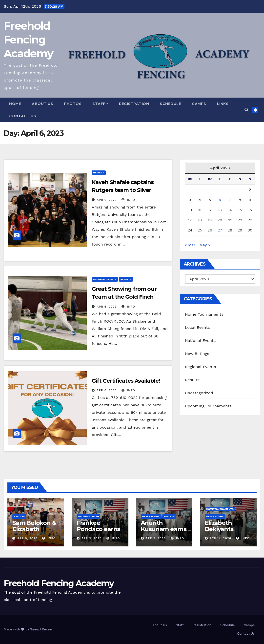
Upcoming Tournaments (208, 406)
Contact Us (23, 116)
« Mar (190, 245)
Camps (199, 104)
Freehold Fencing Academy (28, 40)
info (128, 200)
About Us (42, 104)
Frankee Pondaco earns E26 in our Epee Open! (99, 532)
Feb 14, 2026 (220, 538)
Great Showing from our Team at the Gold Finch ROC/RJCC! (124, 297)
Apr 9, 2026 (27, 538)
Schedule (170, 104)
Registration (134, 104)
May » (205, 245)
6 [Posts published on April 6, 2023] (220, 200)
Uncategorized (199, 393)
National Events (200, 341)
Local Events (197, 327)
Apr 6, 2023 (107, 200)
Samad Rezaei (41, 629)
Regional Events (105, 279)
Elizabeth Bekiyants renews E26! (222, 529)
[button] (246, 110)
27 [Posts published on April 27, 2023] (220, 230)
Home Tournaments (204, 314)
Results (99, 173)
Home (15, 104)
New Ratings (197, 354)
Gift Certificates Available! (126, 381)
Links (223, 104)
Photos (73, 104)
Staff (100, 104)
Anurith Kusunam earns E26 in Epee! (164, 529)
